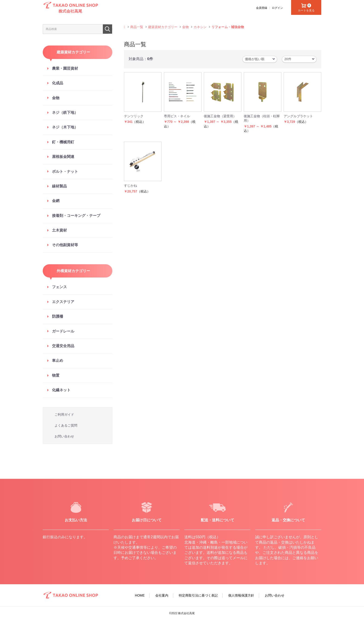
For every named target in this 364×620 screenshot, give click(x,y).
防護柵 (58, 316)
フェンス (59, 287)
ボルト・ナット (65, 171)
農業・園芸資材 (65, 68)
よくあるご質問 (66, 425)
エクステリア (63, 302)
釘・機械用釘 (63, 142)
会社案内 (162, 595)
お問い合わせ (64, 436)
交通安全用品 (63, 346)
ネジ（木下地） (65, 127)
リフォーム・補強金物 (228, 27)
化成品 (58, 83)
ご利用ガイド (64, 414)
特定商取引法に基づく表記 (198, 595)
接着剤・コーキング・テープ (76, 216)
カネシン (200, 27)
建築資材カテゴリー (163, 27)
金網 (56, 201)
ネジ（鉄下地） (65, 113)
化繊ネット (61, 390)
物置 (56, 375)
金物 (56, 98)
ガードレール (63, 331)
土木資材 (59, 230)
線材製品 (59, 186)
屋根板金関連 (63, 157)
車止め (58, 361)
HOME (140, 595)
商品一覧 (137, 27)
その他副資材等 (65, 245)
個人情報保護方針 (241, 595)
